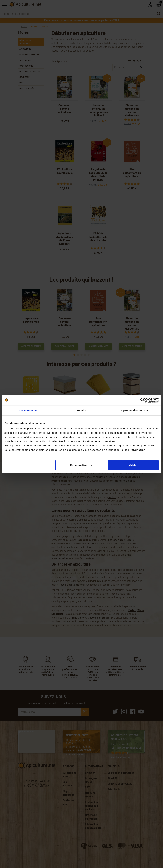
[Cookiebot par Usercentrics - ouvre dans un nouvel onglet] (143, 400)
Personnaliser (81, 465)
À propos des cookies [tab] (135, 410)
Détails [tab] (81, 410)
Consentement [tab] (28, 410)
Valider (133, 465)
